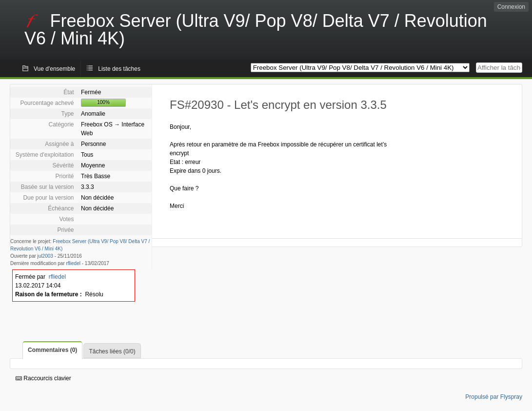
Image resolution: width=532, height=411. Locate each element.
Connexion (511, 7)
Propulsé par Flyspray (494, 397)
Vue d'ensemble (54, 69)
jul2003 (45, 256)
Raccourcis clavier (43, 378)
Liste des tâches (119, 69)
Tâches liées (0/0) (112, 351)
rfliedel (73, 263)
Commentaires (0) (52, 350)
